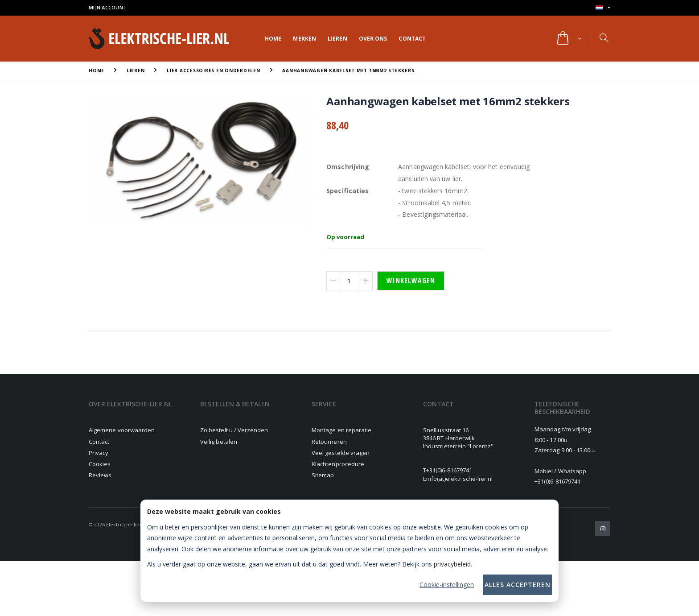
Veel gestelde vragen (341, 453)
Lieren (337, 39)
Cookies (100, 464)
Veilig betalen (219, 442)
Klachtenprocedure (338, 464)
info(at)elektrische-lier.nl (459, 479)
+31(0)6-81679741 (449, 470)
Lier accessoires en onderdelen (214, 70)
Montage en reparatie (341, 430)
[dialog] (349, 551)
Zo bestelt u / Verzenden (234, 430)
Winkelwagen (411, 281)
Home (273, 39)
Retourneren (329, 442)
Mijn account (108, 7)
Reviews (100, 475)
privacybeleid (452, 564)
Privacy (99, 453)
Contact (412, 39)
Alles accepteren (518, 585)
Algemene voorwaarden (122, 430)
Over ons (373, 39)
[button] (569, 39)
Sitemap (323, 475)
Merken (304, 39)
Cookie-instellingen (447, 585)
